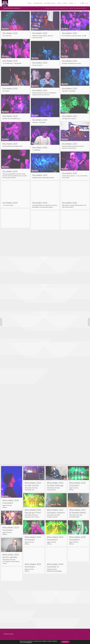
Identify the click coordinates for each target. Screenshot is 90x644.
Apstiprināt (66, 642)
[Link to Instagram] (87, 3)
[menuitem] (30, 3)
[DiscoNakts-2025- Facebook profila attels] (5, 3)
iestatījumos (29, 642)
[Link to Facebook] (85, 3)
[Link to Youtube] (83, 3)
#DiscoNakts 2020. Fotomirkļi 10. (12, 8)
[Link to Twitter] (81, 3)
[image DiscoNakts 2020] (16, 25)
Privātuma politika (8, 634)
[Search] (75, 3)
